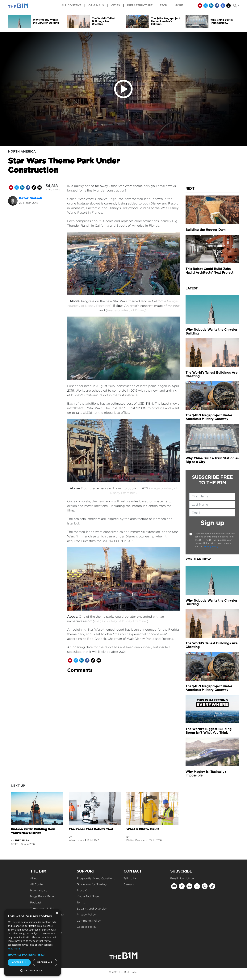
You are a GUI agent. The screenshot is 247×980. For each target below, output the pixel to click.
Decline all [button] (45, 962)
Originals (96, 5)
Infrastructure (140, 5)
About (34, 878)
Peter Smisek (31, 198)
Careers (129, 884)
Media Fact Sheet (88, 896)
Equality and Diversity (92, 908)
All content (71, 5)
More (179, 5)
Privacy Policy (211, 546)
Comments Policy (89, 921)
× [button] (57, 913)
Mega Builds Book (42, 896)
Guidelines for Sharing (92, 884)
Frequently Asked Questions (96, 878)
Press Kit (83, 890)
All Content (38, 884)
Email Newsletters (182, 878)
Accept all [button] (19, 962)
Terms (81, 902)
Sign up (212, 523)
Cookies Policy (87, 927)
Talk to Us (130, 878)
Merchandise (39, 890)
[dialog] (32, 943)
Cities (116, 5)
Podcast (36, 902)
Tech (163, 5)
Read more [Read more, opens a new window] (14, 949)
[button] (32, 955)
